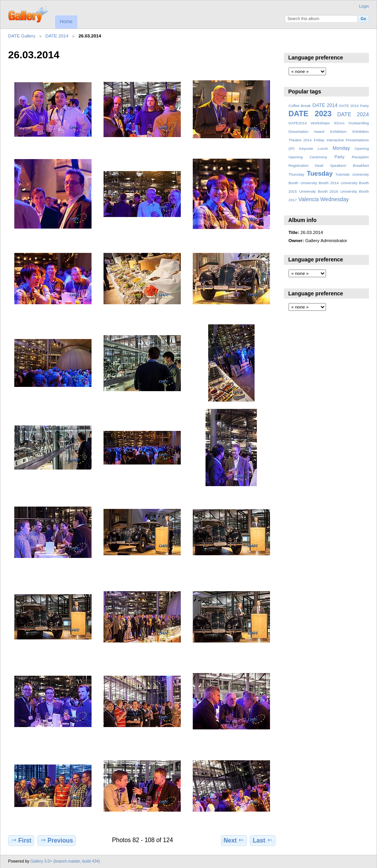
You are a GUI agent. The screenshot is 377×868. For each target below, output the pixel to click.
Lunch (323, 148)
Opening (362, 148)
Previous (57, 840)
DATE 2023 (310, 114)
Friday (319, 140)
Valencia (308, 199)
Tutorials (342, 174)
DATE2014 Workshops (309, 123)
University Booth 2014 (320, 183)
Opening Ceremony (308, 157)
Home (66, 22)
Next (234, 840)
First (21, 840)
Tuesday (320, 174)
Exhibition (339, 131)
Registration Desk (306, 165)
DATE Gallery (22, 36)
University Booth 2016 (319, 191)
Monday (341, 148)
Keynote (306, 148)
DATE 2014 (57, 36)
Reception (360, 157)
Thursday (296, 174)
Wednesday (335, 199)
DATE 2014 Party (354, 106)
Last (263, 840)
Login (364, 6)
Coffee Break (300, 106)
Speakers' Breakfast (349, 165)
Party (340, 157)
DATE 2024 (353, 114)
